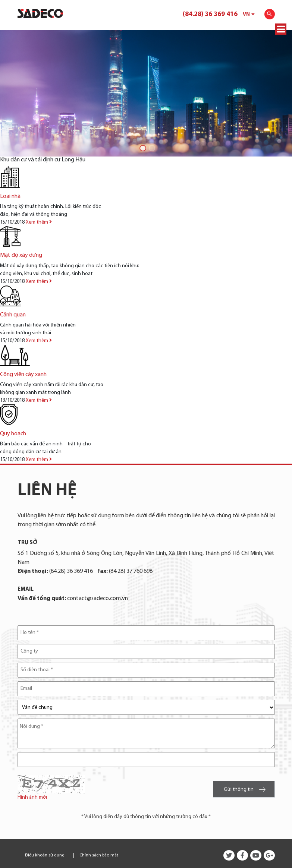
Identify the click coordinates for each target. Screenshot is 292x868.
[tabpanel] (146, 93)
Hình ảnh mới (32, 797)
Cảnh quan (13, 315)
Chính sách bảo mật (99, 855)
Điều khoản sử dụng (45, 855)
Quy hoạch (13, 434)
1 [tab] (142, 147)
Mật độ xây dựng (21, 255)
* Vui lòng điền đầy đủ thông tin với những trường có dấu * (146, 817)
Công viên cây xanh (23, 375)
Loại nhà (10, 196)
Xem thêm (39, 222)
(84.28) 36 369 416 (210, 14)
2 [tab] (151, 147)
